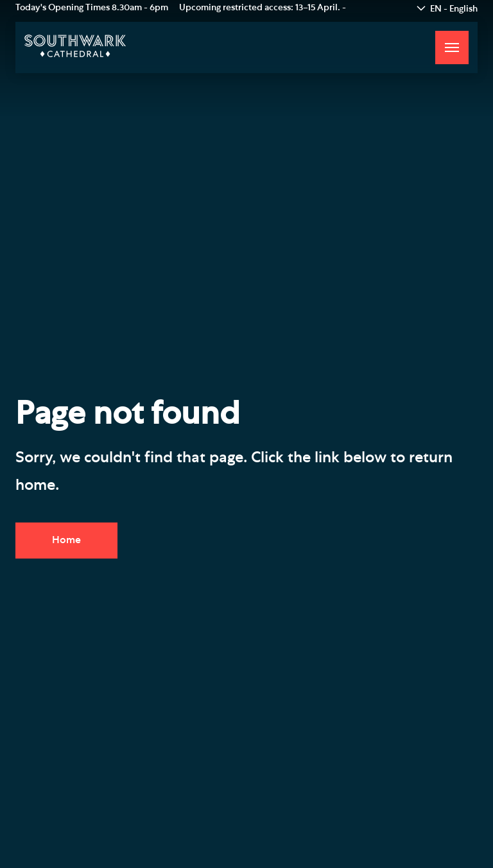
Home (66, 540)
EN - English (454, 9)
